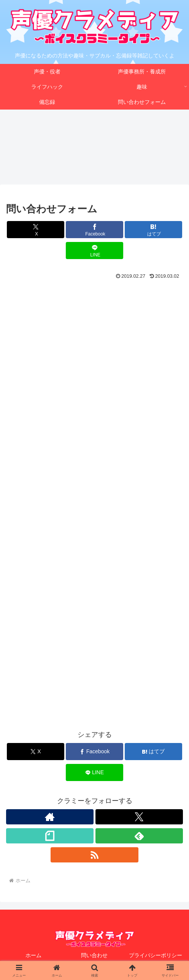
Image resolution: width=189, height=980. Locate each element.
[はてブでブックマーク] (153, 230)
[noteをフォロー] (50, 836)
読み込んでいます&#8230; (94, 514)
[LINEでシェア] (94, 251)
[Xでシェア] (36, 230)
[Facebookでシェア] (94, 230)
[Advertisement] (94, 305)
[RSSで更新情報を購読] (94, 855)
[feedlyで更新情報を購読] (139, 836)
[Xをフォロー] (139, 817)
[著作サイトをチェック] (50, 817)
